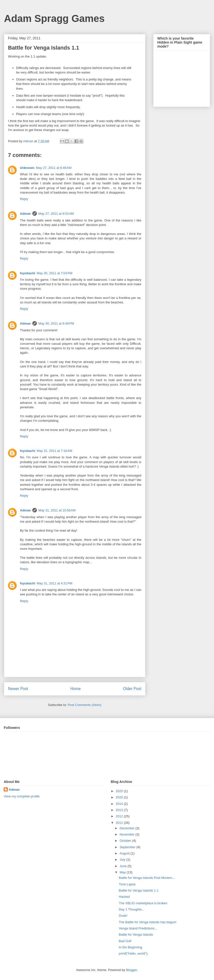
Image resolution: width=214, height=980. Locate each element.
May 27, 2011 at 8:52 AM (56, 214)
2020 (120, 797)
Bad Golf (125, 941)
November (128, 834)
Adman (25, 214)
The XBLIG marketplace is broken (143, 903)
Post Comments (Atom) (84, 705)
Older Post (132, 689)
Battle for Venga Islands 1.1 (138, 890)
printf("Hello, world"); (133, 953)
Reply (24, 199)
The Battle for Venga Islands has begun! (147, 922)
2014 (120, 804)
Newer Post (18, 689)
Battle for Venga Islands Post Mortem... (147, 878)
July (123, 860)
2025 (120, 791)
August (125, 853)
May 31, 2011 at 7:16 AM (54, 451)
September (128, 847)
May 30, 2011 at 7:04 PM (54, 273)
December (128, 828)
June (124, 866)
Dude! (123, 916)
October (126, 841)
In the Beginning (130, 947)
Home (76, 689)
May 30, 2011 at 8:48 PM (56, 323)
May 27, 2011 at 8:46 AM (54, 168)
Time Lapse (127, 884)
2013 (120, 810)
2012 (120, 816)
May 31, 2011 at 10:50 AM (57, 510)
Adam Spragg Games (54, 18)
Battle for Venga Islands (136, 935)
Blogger (131, 970)
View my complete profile (22, 796)
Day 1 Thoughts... (131, 909)
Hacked (124, 897)
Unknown (27, 168)
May (123, 872)
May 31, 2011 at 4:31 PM (54, 583)
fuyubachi (27, 273)
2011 (120, 823)
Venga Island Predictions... (138, 928)
